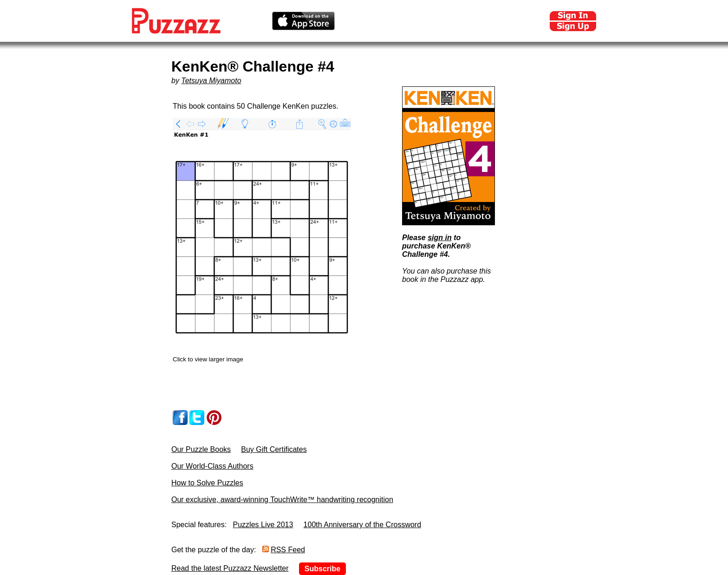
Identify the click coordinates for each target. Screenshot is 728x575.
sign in (440, 238)
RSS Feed (288, 550)
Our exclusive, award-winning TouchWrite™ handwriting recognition (282, 500)
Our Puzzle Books (201, 449)
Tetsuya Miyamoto (211, 81)
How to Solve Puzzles (207, 483)
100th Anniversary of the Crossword (362, 525)
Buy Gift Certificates (274, 449)
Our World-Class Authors (212, 466)
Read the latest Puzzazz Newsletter (230, 568)
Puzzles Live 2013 (263, 525)
